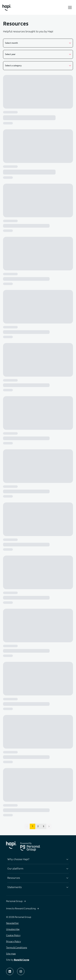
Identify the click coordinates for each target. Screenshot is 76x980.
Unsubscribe (13, 929)
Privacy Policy (14, 942)
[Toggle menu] (70, 7)
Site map (11, 954)
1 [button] (33, 826)
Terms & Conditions (17, 948)
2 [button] (38, 826)
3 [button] (43, 826)
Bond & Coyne (22, 960)
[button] (49, 826)
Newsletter (12, 923)
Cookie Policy (13, 935)
